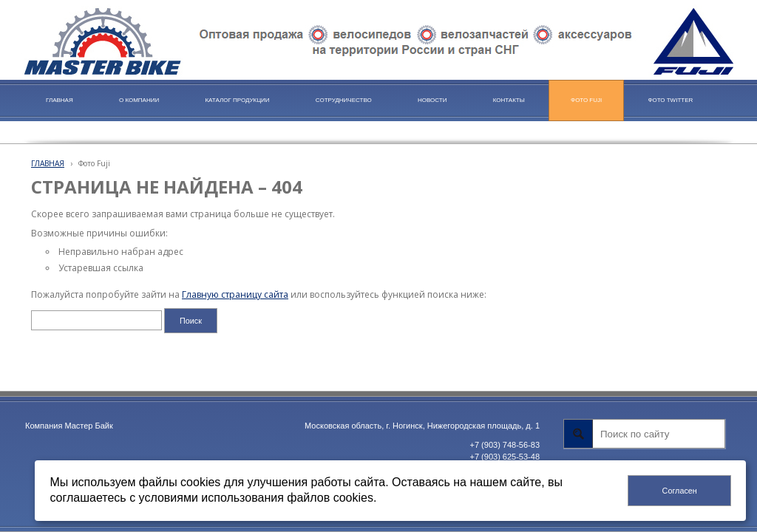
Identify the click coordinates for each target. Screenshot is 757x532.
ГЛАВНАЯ (48, 163)
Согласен (680, 491)
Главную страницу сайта (235, 294)
